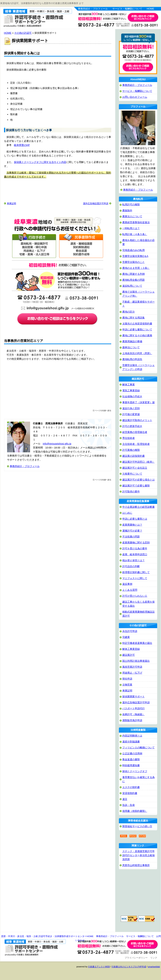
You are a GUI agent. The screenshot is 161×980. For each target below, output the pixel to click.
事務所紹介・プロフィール (93, 9)
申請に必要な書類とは (135, 519)
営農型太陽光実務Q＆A (135, 256)
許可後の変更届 (131, 414)
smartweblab (154, 967)
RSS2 (133, 836)
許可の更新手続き (132, 426)
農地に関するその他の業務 (137, 335)
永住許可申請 (130, 631)
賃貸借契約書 (130, 793)
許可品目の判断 (131, 566)
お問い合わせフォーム (135, 97)
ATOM (142, 836)
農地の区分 (129, 312)
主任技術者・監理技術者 (136, 444)
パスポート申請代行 (134, 708)
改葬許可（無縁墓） (134, 714)
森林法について (131, 347)
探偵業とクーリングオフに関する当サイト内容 (40, 162)
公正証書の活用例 (132, 753)
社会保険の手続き (132, 396)
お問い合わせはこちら (143, 17)
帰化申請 (127, 679)
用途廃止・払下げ (132, 673)
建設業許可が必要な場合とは (139, 480)
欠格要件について (132, 474)
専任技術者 (129, 438)
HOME (150, 9)
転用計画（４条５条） (135, 234)
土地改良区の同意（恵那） (137, 353)
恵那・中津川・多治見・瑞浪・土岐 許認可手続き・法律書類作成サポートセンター (33, 17)
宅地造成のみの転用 (134, 250)
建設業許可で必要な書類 (136, 486)
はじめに (127, 513)
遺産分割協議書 (131, 742)
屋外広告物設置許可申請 (96, 203)
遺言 (125, 799)
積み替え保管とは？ (134, 560)
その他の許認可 (23, 33)
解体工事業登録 (131, 649)
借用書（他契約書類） (135, 811)
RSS (123, 836)
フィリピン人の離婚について (139, 748)
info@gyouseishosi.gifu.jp (57, 444)
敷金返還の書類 (131, 759)
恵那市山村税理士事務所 (136, 865)
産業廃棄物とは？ (132, 525)
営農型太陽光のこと (134, 262)
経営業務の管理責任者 (135, 432)
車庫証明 (11, 203)
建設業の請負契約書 (134, 456)
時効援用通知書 (131, 765)
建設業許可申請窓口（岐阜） (139, 462)
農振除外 (127, 210)
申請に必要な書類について (137, 330)
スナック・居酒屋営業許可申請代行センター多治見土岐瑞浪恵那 (139, 855)
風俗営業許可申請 (132, 667)
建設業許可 (129, 655)
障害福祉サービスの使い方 (137, 826)
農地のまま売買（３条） (136, 268)
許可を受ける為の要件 (135, 548)
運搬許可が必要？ (132, 531)
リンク (154, 958)
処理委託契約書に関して (136, 572)
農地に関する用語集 (134, 318)
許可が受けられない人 (135, 596)
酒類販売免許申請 (132, 720)
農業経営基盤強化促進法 (136, 222)
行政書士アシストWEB (99, 967)
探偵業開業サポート (134, 697)
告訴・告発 (129, 805)
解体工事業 (129, 385)
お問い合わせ (143, 944)
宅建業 (126, 637)
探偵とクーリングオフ (135, 771)
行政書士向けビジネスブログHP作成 (129, 967)
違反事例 (127, 584)
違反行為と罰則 (131, 408)
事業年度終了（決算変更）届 (139, 402)
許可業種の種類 (131, 450)
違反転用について (132, 286)
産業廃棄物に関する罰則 (136, 543)
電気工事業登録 (131, 390)
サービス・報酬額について (127, 9)
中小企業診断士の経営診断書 (139, 507)
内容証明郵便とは (132, 736)
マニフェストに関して (135, 578)
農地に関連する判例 (134, 274)
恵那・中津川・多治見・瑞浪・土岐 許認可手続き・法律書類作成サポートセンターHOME (47, 936)
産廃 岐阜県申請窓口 (135, 554)
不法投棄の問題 (131, 537)
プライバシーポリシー (136, 958)
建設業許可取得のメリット (137, 420)
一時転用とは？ (131, 228)
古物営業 (127, 685)
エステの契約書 (131, 787)
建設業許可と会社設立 (135, 468)
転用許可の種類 (131, 204)
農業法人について (132, 216)
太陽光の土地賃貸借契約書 (137, 324)
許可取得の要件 (131, 492)
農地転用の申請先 (132, 359)
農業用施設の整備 (132, 341)
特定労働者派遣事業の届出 (137, 643)
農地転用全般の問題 (134, 280)
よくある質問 (130, 590)
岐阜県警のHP (22, 145)
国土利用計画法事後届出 (136, 661)
